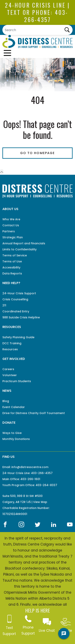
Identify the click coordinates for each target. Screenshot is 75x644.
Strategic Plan (13, 237)
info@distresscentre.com (30, 467)
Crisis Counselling (15, 299)
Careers (8, 369)
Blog (6, 401)
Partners (9, 231)
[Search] (37, 30)
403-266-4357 (46, 16)
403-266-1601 (30, 479)
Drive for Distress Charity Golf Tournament (34, 413)
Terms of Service (15, 255)
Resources (10, 349)
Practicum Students (17, 381)
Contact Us (11, 225)
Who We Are (11, 219)
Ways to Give (12, 433)
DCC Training (12, 343)
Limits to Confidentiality (19, 249)
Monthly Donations (16, 439)
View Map (40, 502)
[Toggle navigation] (7, 53)
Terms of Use (12, 261)
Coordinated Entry (16, 311)
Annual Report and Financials (24, 243)
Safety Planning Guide (18, 337)
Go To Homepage (38, 153)
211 (4, 305)
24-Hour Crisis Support (19, 293)
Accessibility (11, 267)
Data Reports (12, 273)
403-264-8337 (46, 485)
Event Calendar (14, 407)
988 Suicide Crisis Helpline (21, 317)
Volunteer (10, 375)
